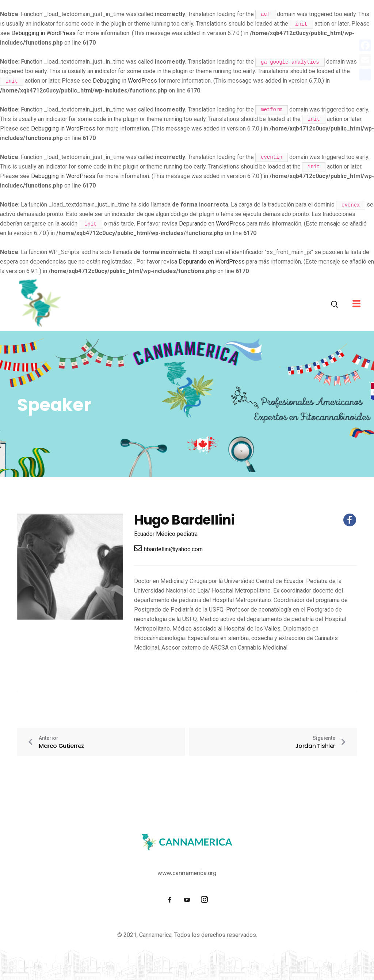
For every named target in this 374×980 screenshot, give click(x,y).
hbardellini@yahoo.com (168, 548)
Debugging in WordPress (43, 33)
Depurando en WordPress (212, 224)
